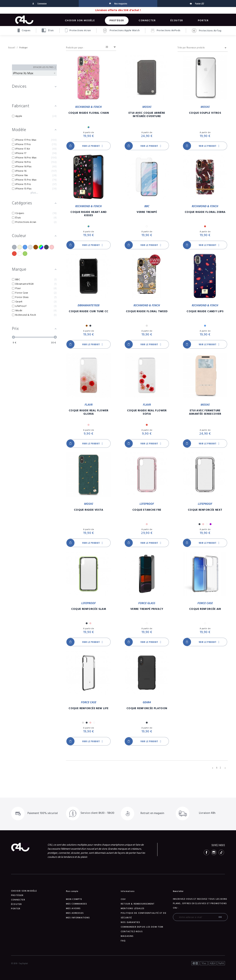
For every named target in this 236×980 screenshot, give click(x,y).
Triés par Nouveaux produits (203, 48)
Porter (203, 20)
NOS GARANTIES (131, 922)
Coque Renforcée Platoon (147, 708)
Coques (24, 30)
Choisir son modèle (80, 20)
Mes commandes (77, 904)
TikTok (221, 852)
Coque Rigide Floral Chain (89, 113)
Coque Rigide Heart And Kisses (88, 214)
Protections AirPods (166, 31)
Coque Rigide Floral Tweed (147, 311)
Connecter (147, 20)
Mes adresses (75, 913)
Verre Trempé (147, 212)
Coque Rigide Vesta (89, 510)
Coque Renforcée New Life (88, 708)
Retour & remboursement (138, 904)
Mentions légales (133, 908)
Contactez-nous (132, 932)
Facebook (206, 852)
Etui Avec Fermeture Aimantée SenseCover (205, 412)
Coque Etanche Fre (147, 510)
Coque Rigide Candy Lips (205, 311)
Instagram (214, 852)
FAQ (123, 941)
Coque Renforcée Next (205, 510)
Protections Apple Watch (121, 31)
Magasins (127, 936)
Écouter (177, 20)
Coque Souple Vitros (205, 113)
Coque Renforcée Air (205, 609)
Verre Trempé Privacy (147, 609)
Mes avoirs (73, 908)
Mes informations (78, 918)
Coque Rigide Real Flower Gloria (89, 412)
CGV (123, 899)
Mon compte (74, 899)
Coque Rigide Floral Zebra (205, 212)
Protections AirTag (206, 31)
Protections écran (78, 30)
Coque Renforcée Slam (89, 609)
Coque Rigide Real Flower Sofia (147, 412)
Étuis (48, 30)
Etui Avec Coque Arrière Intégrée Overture (147, 115)
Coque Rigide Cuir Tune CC (88, 311)
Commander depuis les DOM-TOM (142, 927)
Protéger (117, 20)
